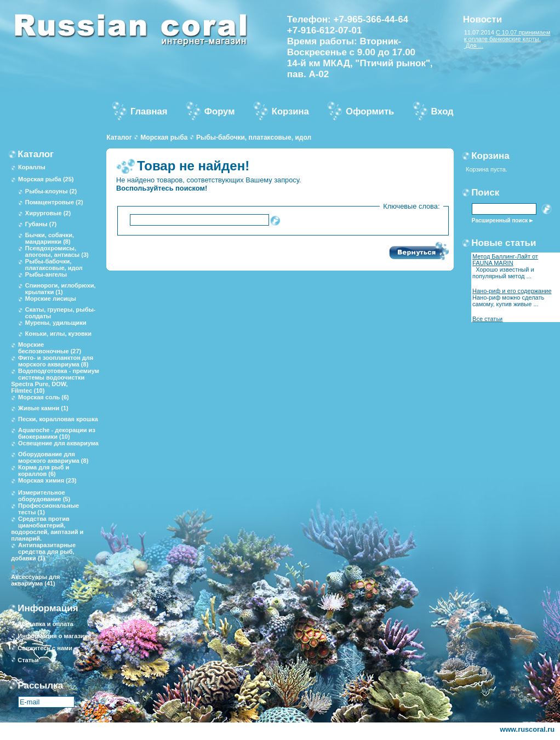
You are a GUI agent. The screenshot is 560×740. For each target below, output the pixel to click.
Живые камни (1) (43, 408)
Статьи (28, 660)
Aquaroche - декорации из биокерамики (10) (57, 433)
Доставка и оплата (45, 624)
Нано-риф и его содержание (512, 291)
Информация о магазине (54, 636)
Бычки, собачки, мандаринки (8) (50, 238)
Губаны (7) (41, 224)
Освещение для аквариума (58, 443)
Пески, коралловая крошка (58, 419)
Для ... (474, 45)
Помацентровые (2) (54, 202)
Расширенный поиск (500, 220)
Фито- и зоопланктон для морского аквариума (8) (56, 361)
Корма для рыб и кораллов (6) (44, 471)
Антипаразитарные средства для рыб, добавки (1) (43, 552)
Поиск (485, 193)
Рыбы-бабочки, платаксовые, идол (254, 137)
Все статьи (487, 319)
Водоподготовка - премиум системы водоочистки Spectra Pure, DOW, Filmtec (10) (55, 381)
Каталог (119, 137)
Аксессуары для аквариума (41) (35, 580)
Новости (482, 19)
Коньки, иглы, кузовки (58, 334)
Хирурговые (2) (48, 213)
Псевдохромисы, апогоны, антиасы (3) (57, 251)
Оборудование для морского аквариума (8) (53, 457)
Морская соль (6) (44, 397)
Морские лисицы (51, 299)
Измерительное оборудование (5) (44, 496)
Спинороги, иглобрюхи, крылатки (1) (61, 289)
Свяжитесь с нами (45, 648)
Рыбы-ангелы (46, 274)
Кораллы (32, 167)
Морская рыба (164, 137)
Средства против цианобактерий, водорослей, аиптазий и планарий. (47, 529)
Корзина (490, 156)
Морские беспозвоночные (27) (50, 348)
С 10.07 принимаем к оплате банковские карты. (507, 36)
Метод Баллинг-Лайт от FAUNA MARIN (505, 260)
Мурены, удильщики (56, 323)
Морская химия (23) (47, 480)
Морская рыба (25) (46, 179)
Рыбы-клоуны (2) (51, 191)
